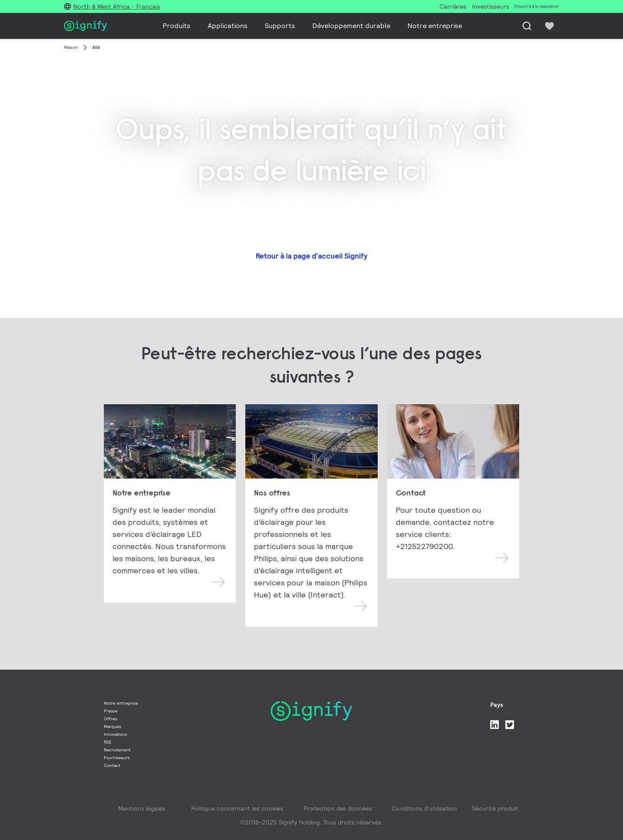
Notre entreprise (435, 26)
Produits (177, 26)
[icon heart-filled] (549, 26)
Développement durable (351, 26)
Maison (71, 47)
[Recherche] (527, 26)
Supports (280, 26)
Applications (228, 26)
